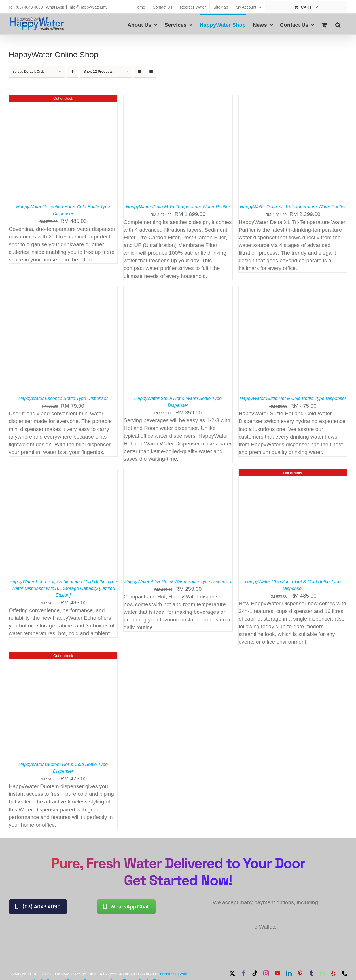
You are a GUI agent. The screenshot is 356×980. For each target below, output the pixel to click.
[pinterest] (300, 973)
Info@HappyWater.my (88, 7)
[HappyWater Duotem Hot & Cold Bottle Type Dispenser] (63, 656)
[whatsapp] (322, 973)
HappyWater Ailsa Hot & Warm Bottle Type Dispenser (178, 582)
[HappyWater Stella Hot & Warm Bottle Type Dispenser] (178, 290)
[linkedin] (289, 973)
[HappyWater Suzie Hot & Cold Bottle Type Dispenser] (293, 290)
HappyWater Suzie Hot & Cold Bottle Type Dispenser (293, 398)
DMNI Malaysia (174, 974)
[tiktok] (255, 973)
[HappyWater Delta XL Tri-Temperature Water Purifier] (293, 99)
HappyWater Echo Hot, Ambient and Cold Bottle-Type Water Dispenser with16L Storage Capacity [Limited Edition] (63, 588)
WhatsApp (55, 7)
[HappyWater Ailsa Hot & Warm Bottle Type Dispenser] (178, 473)
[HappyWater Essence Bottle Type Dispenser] (63, 290)
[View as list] (151, 72)
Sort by (29, 72)
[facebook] (243, 973)
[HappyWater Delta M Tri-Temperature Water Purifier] (178, 99)
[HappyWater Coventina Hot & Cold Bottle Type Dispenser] (63, 99)
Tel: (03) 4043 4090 (26, 7)
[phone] (345, 973)
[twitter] (232, 973)
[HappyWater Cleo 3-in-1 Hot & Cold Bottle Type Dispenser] (293, 473)
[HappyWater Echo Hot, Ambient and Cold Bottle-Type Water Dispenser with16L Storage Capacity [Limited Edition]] (63, 473)
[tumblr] (311, 973)
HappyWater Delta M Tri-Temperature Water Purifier (178, 207)
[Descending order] (72, 72)
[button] (338, 24)
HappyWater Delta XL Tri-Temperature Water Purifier (293, 207)
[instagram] (266, 973)
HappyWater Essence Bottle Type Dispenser (63, 398)
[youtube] (277, 973)
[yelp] (333, 973)
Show (98, 72)
